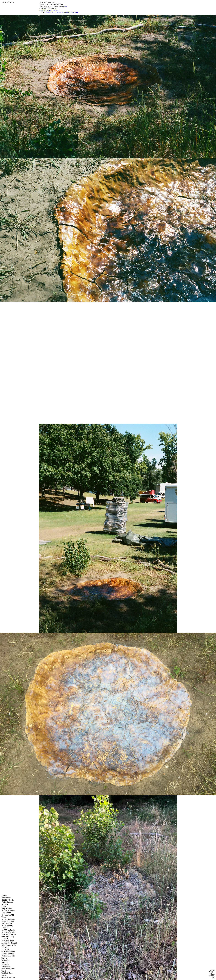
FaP (66, 6)
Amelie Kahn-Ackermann (54, 12)
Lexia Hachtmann (72, 12)
